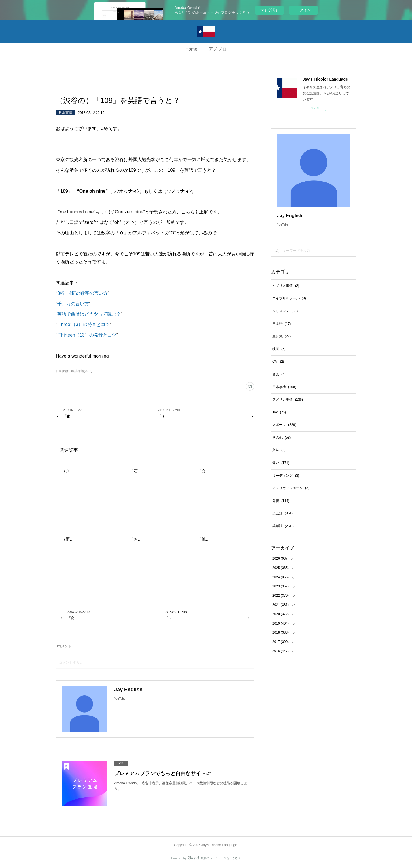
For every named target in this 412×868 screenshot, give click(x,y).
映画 (279, 349)
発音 (281, 501)
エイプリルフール (289, 298)
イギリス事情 (286, 286)
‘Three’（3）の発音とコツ (84, 324)
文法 (279, 450)
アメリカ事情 (288, 400)
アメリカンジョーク (291, 488)
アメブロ (218, 49)
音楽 (279, 374)
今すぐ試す (269, 10)
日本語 (282, 324)
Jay (279, 412)
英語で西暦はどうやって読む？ (89, 314)
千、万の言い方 (73, 304)
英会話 (283, 513)
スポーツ (284, 425)
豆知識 (282, 336)
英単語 (283, 526)
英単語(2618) (84, 371)
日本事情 (65, 113)
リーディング (286, 476)
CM (278, 362)
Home (191, 49)
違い (281, 463)
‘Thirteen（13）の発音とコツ (87, 335)
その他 (282, 438)
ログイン (303, 10)
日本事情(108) (65, 371)
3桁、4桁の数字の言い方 (82, 293)
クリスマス (285, 311)
